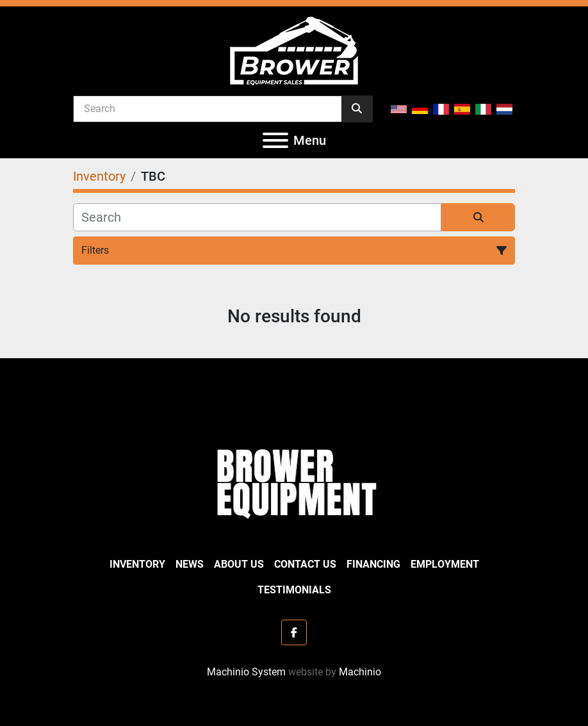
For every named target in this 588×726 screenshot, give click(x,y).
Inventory (137, 564)
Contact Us (305, 564)
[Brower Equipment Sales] (294, 481)
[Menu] (275, 140)
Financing (373, 564)
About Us (239, 564)
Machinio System (246, 672)
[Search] (208, 108)
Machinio (360, 672)
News (190, 564)
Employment (445, 564)
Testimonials (294, 590)
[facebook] (294, 632)
